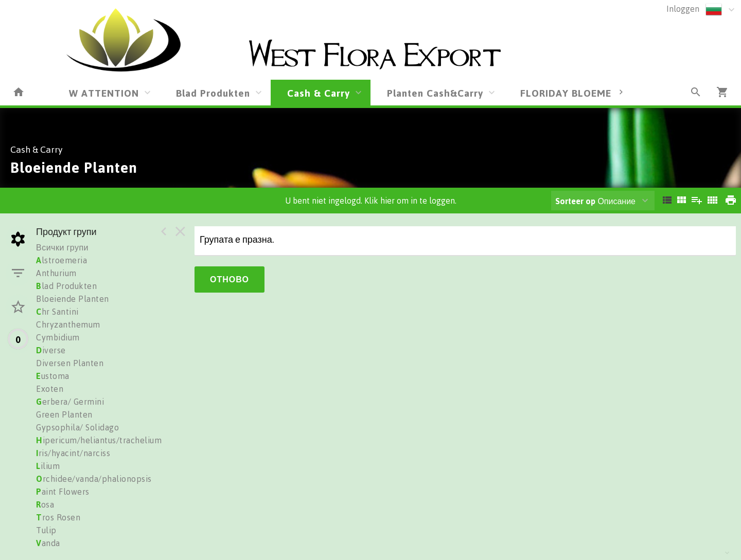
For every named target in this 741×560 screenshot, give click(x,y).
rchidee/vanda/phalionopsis (94, 479)
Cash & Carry (319, 93)
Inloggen (683, 9)
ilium (48, 466)
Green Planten (64, 414)
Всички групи (62, 247)
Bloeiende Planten (73, 299)
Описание (595, 201)
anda (48, 543)
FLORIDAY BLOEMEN (569, 93)
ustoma (53, 376)
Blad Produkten (213, 93)
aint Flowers (63, 492)
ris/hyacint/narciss (73, 453)
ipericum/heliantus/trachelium (99, 440)
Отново (230, 279)
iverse (51, 350)
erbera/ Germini (70, 402)
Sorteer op (575, 201)
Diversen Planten (70, 363)
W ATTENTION (104, 93)
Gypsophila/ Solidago (77, 427)
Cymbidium (58, 337)
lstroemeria (61, 260)
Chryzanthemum (68, 324)
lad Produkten (66, 286)
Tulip (46, 530)
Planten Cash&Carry (435, 93)
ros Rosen (58, 517)
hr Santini (57, 312)
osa (45, 504)
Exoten (50, 389)
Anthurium (56, 273)
